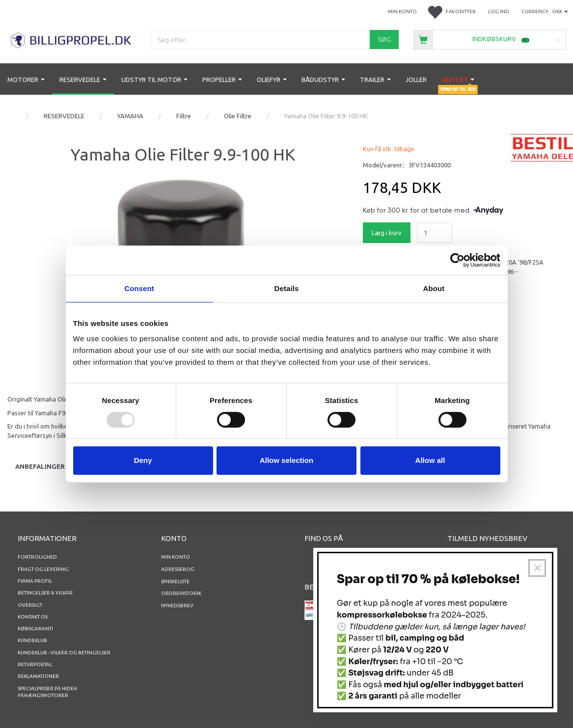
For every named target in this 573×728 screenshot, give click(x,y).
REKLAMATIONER (38, 676)
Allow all (430, 460)
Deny (143, 460)
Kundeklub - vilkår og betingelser (64, 653)
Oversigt (30, 605)
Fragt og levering (43, 569)
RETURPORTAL (35, 664)
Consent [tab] (139, 288)
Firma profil (35, 581)
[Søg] (384, 40)
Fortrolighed (37, 557)
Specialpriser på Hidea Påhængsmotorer (47, 692)
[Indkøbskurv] (490, 39)
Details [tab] (287, 288)
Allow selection (286, 460)
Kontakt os (33, 617)
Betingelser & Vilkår (45, 593)
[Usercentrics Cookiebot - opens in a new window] (457, 260)
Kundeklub (32, 640)
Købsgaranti (35, 629)
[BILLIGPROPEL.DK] (72, 39)
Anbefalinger (40, 466)
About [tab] (434, 288)
